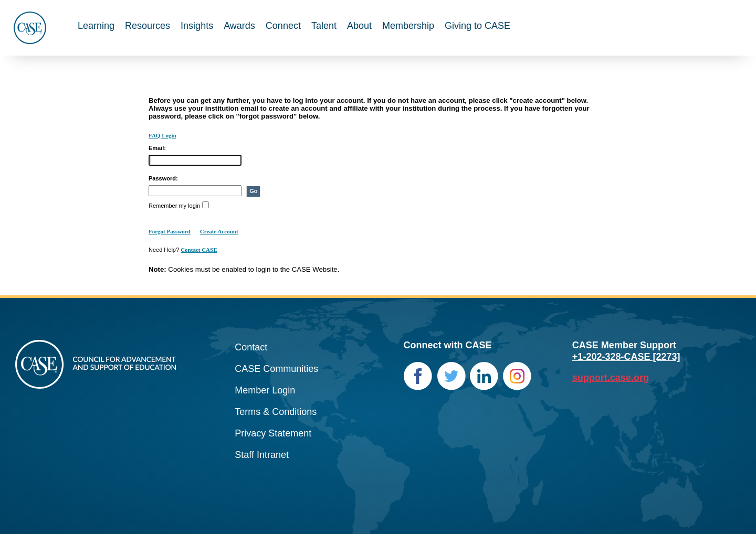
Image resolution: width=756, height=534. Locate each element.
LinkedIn (484, 376)
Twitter (451, 376)
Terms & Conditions (276, 412)
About (359, 26)
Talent (324, 26)
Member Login (265, 390)
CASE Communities (276, 369)
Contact (251, 347)
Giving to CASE (477, 26)
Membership (408, 26)
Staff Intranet (262, 455)
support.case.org (611, 378)
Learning (96, 26)
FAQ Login (162, 135)
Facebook (418, 376)
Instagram (517, 376)
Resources (148, 26)
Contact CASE (199, 250)
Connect (283, 26)
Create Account (219, 231)
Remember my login (174, 206)
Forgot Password (170, 231)
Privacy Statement (273, 433)
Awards (239, 26)
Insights (197, 26)
